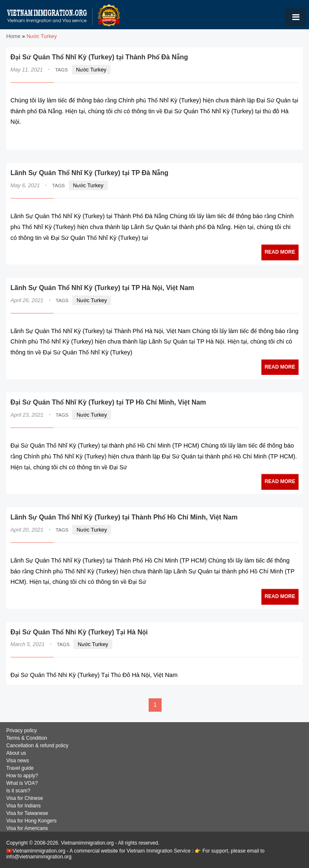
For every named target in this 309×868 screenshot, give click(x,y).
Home (13, 36)
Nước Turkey (91, 70)
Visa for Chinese (25, 798)
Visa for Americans (27, 828)
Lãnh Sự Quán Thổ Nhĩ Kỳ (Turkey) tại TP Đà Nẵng (89, 173)
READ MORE (273, 138)
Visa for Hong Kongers (32, 821)
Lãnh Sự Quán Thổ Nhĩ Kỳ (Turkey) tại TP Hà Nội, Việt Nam (102, 288)
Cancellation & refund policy (37, 746)
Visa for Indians (24, 806)
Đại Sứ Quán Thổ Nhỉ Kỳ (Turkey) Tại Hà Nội (79, 632)
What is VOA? (22, 783)
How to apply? (22, 776)
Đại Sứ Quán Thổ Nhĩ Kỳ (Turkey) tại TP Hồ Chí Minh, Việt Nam (108, 402)
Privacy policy (22, 731)
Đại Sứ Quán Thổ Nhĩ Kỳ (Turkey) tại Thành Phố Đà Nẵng (99, 57)
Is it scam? (18, 791)
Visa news (18, 761)
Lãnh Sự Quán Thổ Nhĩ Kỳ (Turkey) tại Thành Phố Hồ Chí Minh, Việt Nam (124, 517)
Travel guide (20, 768)
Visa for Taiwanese (27, 813)
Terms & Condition (27, 738)
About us (16, 753)
